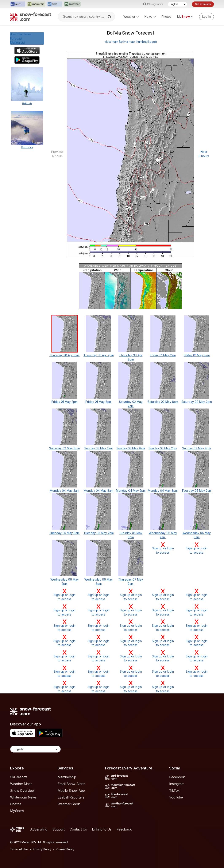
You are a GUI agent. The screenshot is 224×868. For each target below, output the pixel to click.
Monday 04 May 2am (64, 491)
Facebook (177, 777)
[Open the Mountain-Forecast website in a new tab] (36, 4)
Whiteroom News (23, 797)
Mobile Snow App (71, 791)
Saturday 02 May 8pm (64, 448)
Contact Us (78, 829)
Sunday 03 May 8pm (197, 448)
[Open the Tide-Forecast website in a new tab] (55, 4)
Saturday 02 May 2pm (197, 402)
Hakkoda (27, 103)
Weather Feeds (69, 804)
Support (58, 829)
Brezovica (27, 147)
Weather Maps (21, 784)
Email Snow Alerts (71, 784)
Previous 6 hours (57, 154)
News (150, 17)
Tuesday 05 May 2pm (99, 533)
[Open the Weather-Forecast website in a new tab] (72, 4)
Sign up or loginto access (163, 548)
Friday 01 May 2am (163, 355)
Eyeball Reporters (71, 797)
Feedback (124, 829)
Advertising (39, 829)
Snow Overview (22, 791)
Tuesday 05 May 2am (197, 491)
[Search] (110, 17)
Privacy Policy (42, 849)
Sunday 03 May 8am (131, 448)
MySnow (17, 811)
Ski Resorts (19, 777)
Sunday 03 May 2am (99, 448)
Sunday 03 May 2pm (163, 448)
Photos (166, 17)
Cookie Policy (65, 849)
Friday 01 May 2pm (64, 402)
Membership (67, 777)
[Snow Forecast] (31, 17)
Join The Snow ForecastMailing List (21, 38)
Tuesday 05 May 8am (64, 533)
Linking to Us (102, 829)
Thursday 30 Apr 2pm (99, 355)
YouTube (176, 797)
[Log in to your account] (206, 17)
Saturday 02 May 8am (163, 402)
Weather (131, 17)
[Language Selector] (177, 4)
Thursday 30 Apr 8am (64, 355)
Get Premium (203, 4)
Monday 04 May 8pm (163, 491)
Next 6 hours (204, 154)
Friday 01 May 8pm (99, 402)
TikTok (174, 791)
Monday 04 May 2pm (131, 491)
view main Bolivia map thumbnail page (131, 42)
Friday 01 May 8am (197, 355)
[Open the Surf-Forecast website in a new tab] (18, 4)
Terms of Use (19, 849)
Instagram (177, 784)
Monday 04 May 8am (99, 491)
